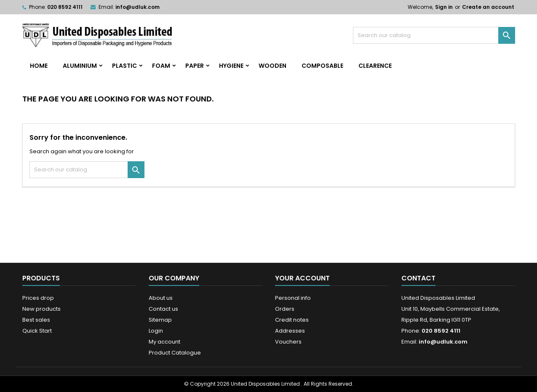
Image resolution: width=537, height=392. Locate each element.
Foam (161, 66)
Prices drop (38, 298)
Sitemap (160, 320)
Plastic (124, 66)
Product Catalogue (175, 353)
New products (41, 309)
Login (156, 331)
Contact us (163, 309)
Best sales (36, 320)
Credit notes (292, 320)
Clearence (375, 66)
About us (161, 298)
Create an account (488, 7)
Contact (418, 278)
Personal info (293, 298)
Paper (195, 66)
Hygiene (231, 66)
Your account (302, 278)
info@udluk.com (138, 7)
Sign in (444, 7)
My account (164, 342)
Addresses (290, 331)
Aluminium (80, 66)
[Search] (434, 35)
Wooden (273, 66)
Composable (322, 66)
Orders (285, 309)
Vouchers (288, 342)
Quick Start (37, 331)
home (39, 66)
